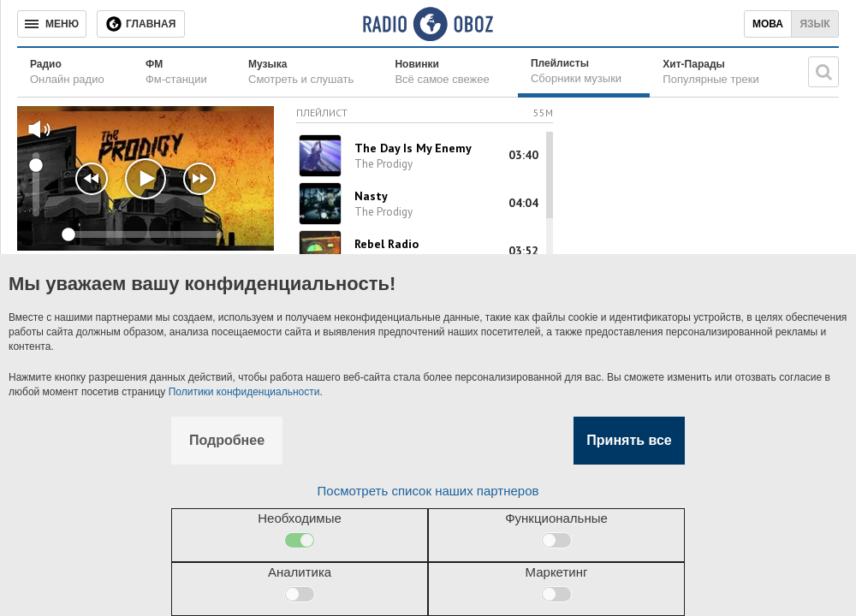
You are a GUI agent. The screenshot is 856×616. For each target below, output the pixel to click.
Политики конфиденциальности (244, 392)
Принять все (629, 440)
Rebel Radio (386, 244)
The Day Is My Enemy (413, 148)
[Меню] (52, 24)
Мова (768, 24)
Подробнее (227, 440)
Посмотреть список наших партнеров (428, 491)
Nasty (371, 196)
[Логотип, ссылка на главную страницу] (428, 24)
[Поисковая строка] (823, 72)
